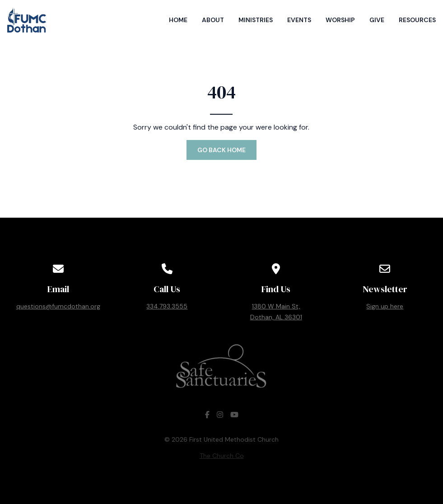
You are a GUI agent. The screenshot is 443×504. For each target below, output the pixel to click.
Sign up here (385, 306)
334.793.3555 (167, 306)
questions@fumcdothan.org (58, 306)
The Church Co (222, 456)
